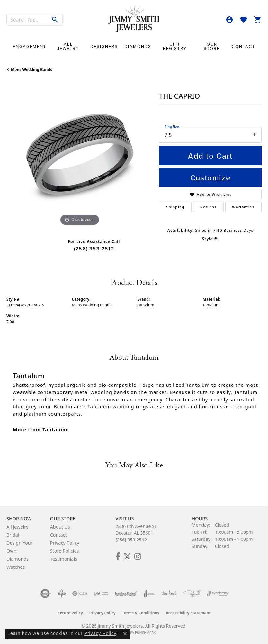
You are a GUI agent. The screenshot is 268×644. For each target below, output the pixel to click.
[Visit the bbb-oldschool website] (62, 594)
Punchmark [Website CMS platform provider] (145, 633)
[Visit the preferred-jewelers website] (192, 594)
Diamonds (138, 46)
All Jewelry (68, 46)
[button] (229, 20)
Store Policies (65, 551)
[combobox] (27, 20)
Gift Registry (175, 46)
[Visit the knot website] (169, 594)
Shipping (175, 207)
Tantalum (146, 305)
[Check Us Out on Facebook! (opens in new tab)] (118, 557)
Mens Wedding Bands (31, 70)
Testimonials (64, 559)
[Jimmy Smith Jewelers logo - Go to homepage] (134, 19)
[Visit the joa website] (149, 594)
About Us (60, 527)
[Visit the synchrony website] (218, 594)
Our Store (212, 46)
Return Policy (70, 613)
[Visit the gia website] (80, 594)
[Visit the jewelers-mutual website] (126, 594)
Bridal (13, 535)
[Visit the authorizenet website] (45, 594)
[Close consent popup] (125, 634)
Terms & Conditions (141, 613)
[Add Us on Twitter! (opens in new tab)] (127, 557)
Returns (208, 207)
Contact (243, 46)
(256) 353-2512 (94, 249)
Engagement (30, 46)
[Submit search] (55, 20)
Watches (16, 567)
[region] (80, 154)
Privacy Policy (65, 543)
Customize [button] (210, 177)
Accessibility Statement (188, 613)
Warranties (243, 207)
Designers (104, 46)
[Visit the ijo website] (101, 594)
